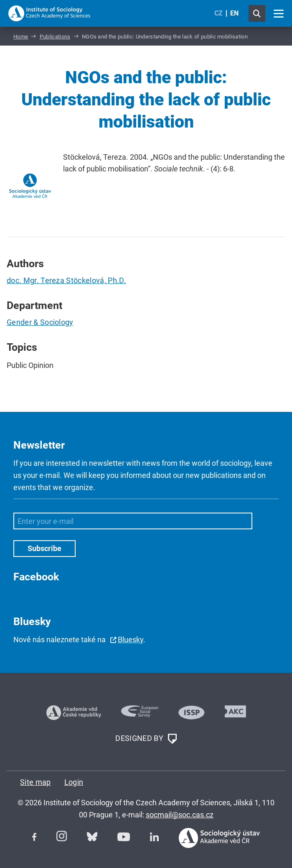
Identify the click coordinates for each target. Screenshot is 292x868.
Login (74, 782)
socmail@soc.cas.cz (180, 815)
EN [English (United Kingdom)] (234, 13)
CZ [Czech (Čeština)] (218, 13)
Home (21, 37)
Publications (55, 37)
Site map (36, 782)
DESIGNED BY (146, 739)
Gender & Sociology (40, 322)
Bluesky (131, 640)
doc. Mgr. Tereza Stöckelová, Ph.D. (66, 280)
